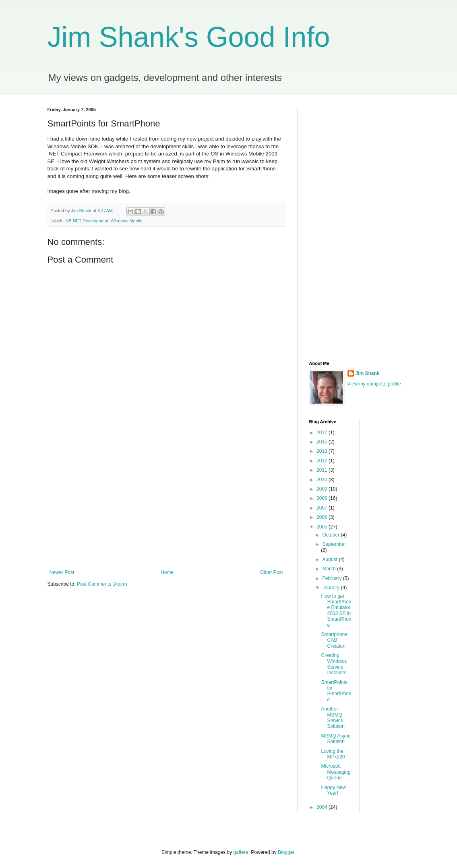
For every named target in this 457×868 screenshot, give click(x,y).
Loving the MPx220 (333, 754)
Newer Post (62, 572)
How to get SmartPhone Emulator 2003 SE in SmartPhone (336, 611)
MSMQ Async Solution (336, 739)
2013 (323, 451)
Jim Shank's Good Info (189, 37)
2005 (323, 527)
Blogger (286, 852)
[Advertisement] (166, 503)
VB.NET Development (87, 221)
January (331, 588)
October (331, 535)
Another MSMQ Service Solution (333, 718)
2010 (323, 480)
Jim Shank (368, 373)
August (330, 559)
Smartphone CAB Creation (334, 640)
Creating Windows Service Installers (334, 664)
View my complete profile (374, 384)
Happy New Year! (333, 790)
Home (167, 572)
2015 (323, 442)
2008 (323, 498)
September (334, 544)
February (332, 578)
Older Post (272, 572)
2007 (323, 508)
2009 (323, 489)
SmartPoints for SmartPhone (336, 691)
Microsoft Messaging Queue (336, 772)
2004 (323, 807)
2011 (323, 470)
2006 (323, 517)
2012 (323, 461)
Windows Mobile (127, 221)
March (330, 569)
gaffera (241, 852)
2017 (323, 433)
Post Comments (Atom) (102, 584)
